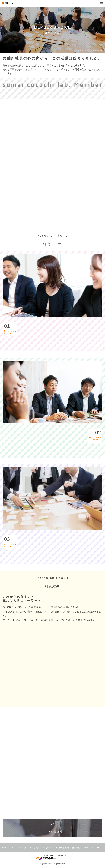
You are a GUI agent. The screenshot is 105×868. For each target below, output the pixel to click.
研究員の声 (47, 848)
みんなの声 (34, 848)
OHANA (8, 3)
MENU (102, 3)
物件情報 (76, 848)
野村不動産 (52, 857)
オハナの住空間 (62, 848)
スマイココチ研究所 (18, 848)
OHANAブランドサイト (93, 848)
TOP (4, 848)
